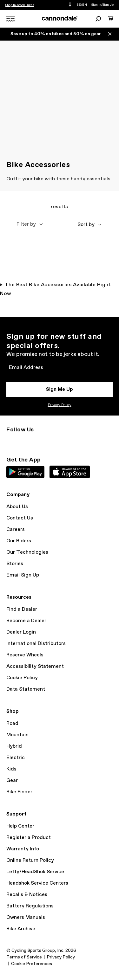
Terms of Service (24, 957)
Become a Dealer (26, 621)
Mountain (17, 735)
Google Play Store (25, 472)
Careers (16, 529)
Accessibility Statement (35, 666)
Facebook (38, 441)
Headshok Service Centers (37, 883)
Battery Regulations (30, 906)
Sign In (96, 5)
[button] (30, 224)
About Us (17, 507)
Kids (11, 769)
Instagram (10, 441)
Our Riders (19, 541)
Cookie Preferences (32, 964)
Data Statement (26, 689)
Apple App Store (70, 472)
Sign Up (108, 5)
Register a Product (29, 838)
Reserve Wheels (25, 655)
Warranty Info (23, 849)
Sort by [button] (86, 225)
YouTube (52, 441)
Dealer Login (21, 632)
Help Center (20, 826)
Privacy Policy (60, 405)
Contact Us (20, 518)
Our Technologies (27, 552)
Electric (16, 758)
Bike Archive (21, 929)
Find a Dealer (22, 609)
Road (12, 723)
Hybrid (14, 746)
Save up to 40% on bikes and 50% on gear (56, 34)
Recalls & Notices (27, 895)
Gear (12, 780)
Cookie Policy (22, 678)
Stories (15, 564)
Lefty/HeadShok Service (35, 872)
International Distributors (36, 644)
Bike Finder (19, 792)
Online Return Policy (30, 860)
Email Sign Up (23, 575)
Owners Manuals (26, 917)
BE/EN (82, 5)
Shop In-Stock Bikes (20, 5)
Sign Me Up (60, 389)
